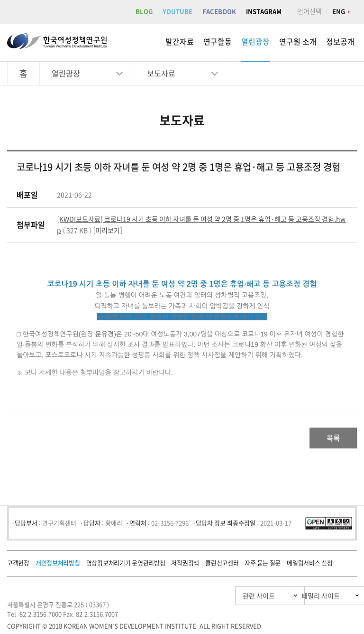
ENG (339, 12)
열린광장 (255, 42)
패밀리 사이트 (302, 599)
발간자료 (180, 42)
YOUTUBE (177, 12)
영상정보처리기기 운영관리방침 (126, 566)
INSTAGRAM (264, 12)
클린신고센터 (222, 566)
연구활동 (218, 42)
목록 (326, 439)
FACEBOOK (219, 12)
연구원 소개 (298, 42)
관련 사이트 (214, 599)
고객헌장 (18, 566)
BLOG (144, 12)
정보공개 (340, 42)
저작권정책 (185, 566)
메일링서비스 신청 (309, 566)
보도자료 (161, 74)
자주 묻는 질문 (263, 566)
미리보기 (108, 231)
